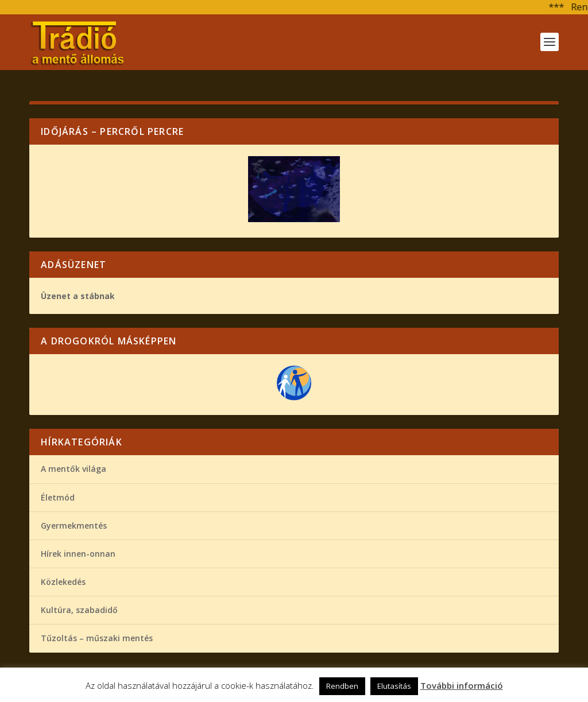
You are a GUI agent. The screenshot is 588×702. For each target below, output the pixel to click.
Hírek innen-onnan (78, 554)
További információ (462, 685)
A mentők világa (73, 469)
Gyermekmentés (74, 525)
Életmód (58, 497)
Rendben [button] (342, 686)
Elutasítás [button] (394, 686)
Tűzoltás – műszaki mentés (97, 638)
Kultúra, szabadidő (79, 610)
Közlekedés (63, 582)
